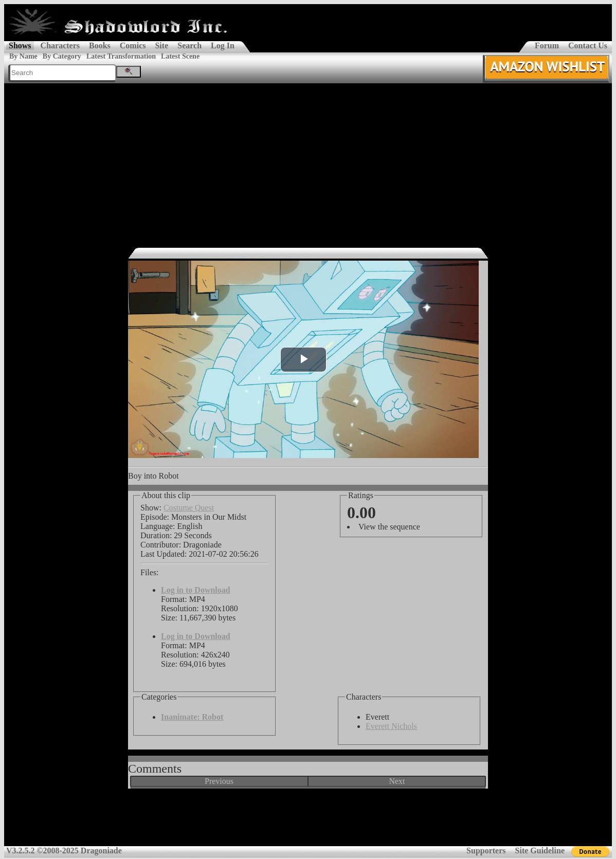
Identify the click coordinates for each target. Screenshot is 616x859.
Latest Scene (180, 56)
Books (100, 45)
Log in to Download (196, 590)
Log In (223, 45)
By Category (62, 56)
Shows (20, 45)
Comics (133, 45)
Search (189, 45)
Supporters (486, 851)
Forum (547, 45)
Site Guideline (540, 851)
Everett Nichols (391, 726)
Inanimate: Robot (192, 717)
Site (161, 45)
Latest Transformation (121, 56)
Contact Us (588, 45)
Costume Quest (189, 508)
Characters (60, 45)
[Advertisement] (308, 160)
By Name (23, 56)
